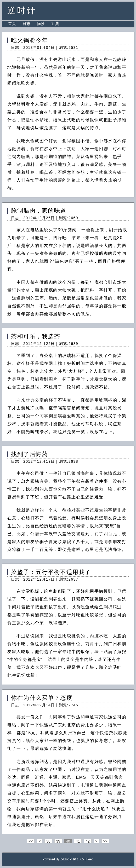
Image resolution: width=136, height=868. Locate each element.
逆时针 (22, 10)
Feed (90, 859)
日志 (26, 23)
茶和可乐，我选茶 (36, 336)
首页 (12, 23)
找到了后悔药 (29, 454)
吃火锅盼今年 (29, 40)
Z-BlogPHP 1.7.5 (72, 859)
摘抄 (41, 23)
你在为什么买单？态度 (42, 698)
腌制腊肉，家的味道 (39, 211)
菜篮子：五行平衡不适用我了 (51, 572)
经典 (55, 23)
